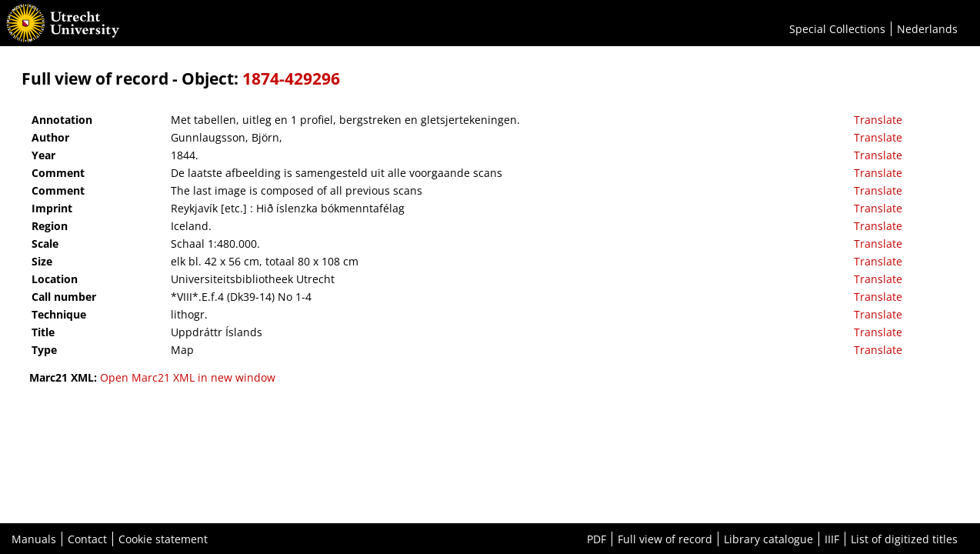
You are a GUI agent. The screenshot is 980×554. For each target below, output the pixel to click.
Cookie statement (163, 539)
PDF (597, 539)
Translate (878, 120)
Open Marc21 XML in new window (188, 377)
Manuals (34, 539)
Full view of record (665, 539)
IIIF (832, 539)
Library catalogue (768, 539)
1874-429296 (291, 78)
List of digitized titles (904, 539)
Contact (87, 539)
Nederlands (927, 29)
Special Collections (837, 29)
